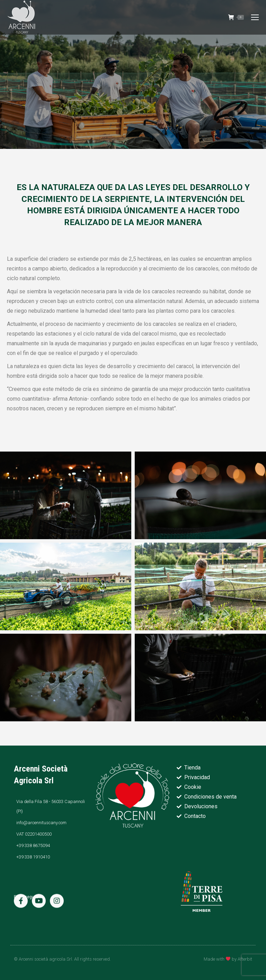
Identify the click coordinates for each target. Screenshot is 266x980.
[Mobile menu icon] (255, 17)
